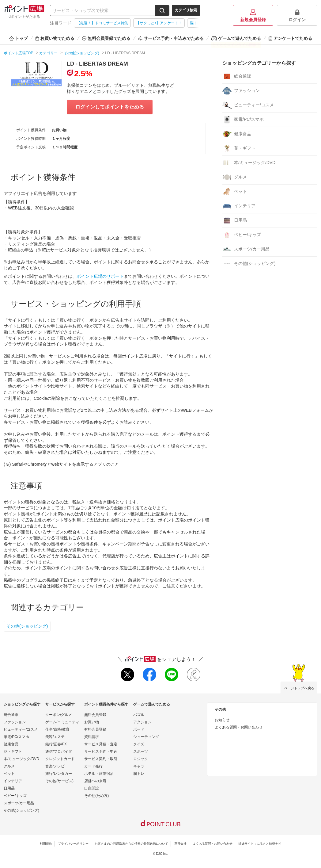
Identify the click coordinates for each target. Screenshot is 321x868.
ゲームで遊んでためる (236, 38)
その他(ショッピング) (27, 626)
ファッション (241, 91)
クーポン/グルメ (59, 715)
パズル (139, 715)
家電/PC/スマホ (243, 120)
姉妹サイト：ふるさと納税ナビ (260, 844)
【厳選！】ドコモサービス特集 (102, 23)
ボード (139, 729)
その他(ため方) (96, 796)
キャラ (139, 766)
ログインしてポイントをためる (110, 107)
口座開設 (92, 788)
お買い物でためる (55, 38)
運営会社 (180, 844)
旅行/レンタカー (59, 774)
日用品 (235, 220)
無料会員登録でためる (106, 38)
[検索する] (162, 10)
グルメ (235, 177)
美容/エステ (55, 737)
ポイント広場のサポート (100, 276)
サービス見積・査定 (101, 744)
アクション (142, 722)
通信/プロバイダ (59, 751)
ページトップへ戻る (299, 688)
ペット (235, 192)
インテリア (239, 206)
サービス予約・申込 (101, 751)
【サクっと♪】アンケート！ (159, 23)
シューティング (146, 737)
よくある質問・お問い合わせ (239, 727)
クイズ (139, 744)
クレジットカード (60, 759)
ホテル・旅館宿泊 (99, 774)
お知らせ (222, 720)
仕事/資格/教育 (57, 729)
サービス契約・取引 (101, 759)
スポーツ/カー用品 (246, 249)
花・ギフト (239, 148)
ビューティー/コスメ (248, 105)
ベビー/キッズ (242, 235)
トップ (19, 38)
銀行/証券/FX (56, 744)
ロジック (141, 759)
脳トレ (139, 774)
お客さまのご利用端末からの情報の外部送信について (131, 844)
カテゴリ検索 (186, 10)
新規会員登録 (253, 15)
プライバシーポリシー (73, 844)
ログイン (297, 15)
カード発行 (93, 766)
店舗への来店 (95, 781)
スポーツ (141, 751)
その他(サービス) (59, 781)
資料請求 (92, 737)
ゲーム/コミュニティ (62, 722)
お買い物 (92, 722)
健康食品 (237, 134)
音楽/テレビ (55, 766)
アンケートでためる (290, 38)
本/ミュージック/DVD (249, 163)
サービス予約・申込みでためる (171, 38)
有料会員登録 (95, 729)
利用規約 (46, 844)
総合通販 (237, 76)
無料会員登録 (95, 715)
